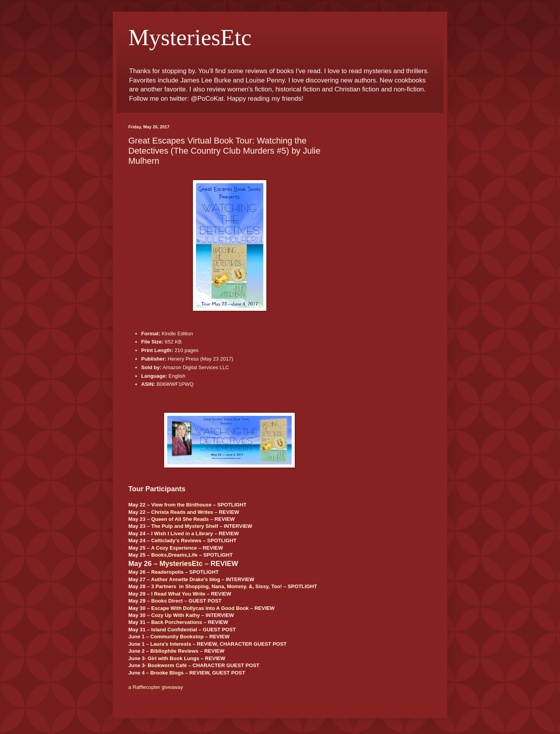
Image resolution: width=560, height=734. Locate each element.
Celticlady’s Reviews (176, 540)
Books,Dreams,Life (174, 555)
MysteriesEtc (190, 37)
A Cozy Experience (174, 548)
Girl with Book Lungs (174, 658)
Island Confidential (174, 630)
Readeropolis (168, 572)
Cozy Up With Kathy (176, 615)
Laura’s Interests (171, 644)
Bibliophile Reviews (174, 651)
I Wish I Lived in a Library (182, 533)
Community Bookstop (177, 637)
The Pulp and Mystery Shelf (185, 526)
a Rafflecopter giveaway (156, 687)
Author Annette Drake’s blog (185, 579)
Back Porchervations (177, 622)
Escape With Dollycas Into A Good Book (200, 608)
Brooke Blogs (167, 673)
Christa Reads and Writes (182, 512)
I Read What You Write (178, 594)
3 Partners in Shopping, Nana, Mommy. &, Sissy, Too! (217, 586)
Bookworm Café (167, 665)
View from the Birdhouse (181, 505)
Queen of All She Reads (180, 519)
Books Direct (167, 601)
